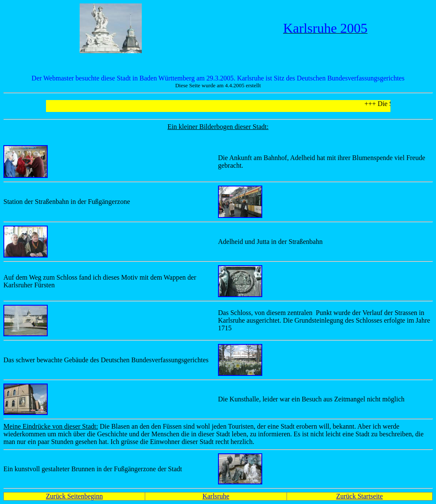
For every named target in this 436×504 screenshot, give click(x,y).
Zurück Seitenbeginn (75, 496)
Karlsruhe (216, 496)
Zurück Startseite (359, 496)
